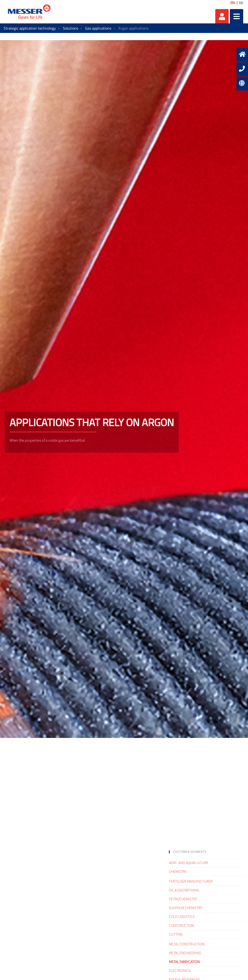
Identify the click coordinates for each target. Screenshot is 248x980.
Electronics (180, 971)
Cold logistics (182, 917)
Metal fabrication (184, 962)
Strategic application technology (30, 28)
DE (241, 3)
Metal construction (187, 944)
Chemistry (178, 872)
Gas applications (98, 28)
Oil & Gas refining (184, 890)
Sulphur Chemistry (186, 908)
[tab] (207, 852)
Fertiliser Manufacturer (191, 881)
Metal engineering (185, 953)
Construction (181, 926)
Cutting (176, 934)
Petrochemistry (183, 899)
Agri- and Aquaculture (189, 863)
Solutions (70, 28)
